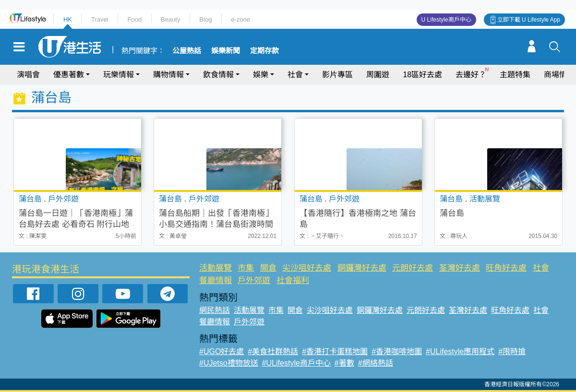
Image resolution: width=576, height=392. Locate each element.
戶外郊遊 (254, 280)
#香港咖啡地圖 (397, 351)
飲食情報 (218, 75)
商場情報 (559, 75)
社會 (295, 75)
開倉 (268, 268)
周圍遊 (378, 75)
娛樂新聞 (226, 51)
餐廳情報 (216, 280)
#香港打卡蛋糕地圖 (335, 351)
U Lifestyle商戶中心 (446, 20)
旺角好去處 (506, 268)
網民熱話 (215, 310)
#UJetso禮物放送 (229, 363)
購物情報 (168, 75)
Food (134, 19)
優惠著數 (69, 75)
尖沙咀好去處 (307, 268)
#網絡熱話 (376, 363)
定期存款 (264, 51)
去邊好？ (471, 75)
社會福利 (293, 280)
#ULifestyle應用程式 (460, 351)
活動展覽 (216, 268)
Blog (205, 19)
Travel (100, 19)
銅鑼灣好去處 (362, 268)
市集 (246, 268)
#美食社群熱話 (273, 351)
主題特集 (515, 75)
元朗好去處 (413, 268)
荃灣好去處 (460, 268)
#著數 (344, 363)
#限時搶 (512, 351)
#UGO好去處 (222, 351)
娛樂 (261, 75)
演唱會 (28, 75)
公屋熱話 (187, 51)
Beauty (170, 19)
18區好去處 (422, 75)
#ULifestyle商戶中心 (296, 363)
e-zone (240, 19)
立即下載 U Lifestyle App (529, 20)
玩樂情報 (119, 75)
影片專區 (337, 75)
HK (68, 19)
